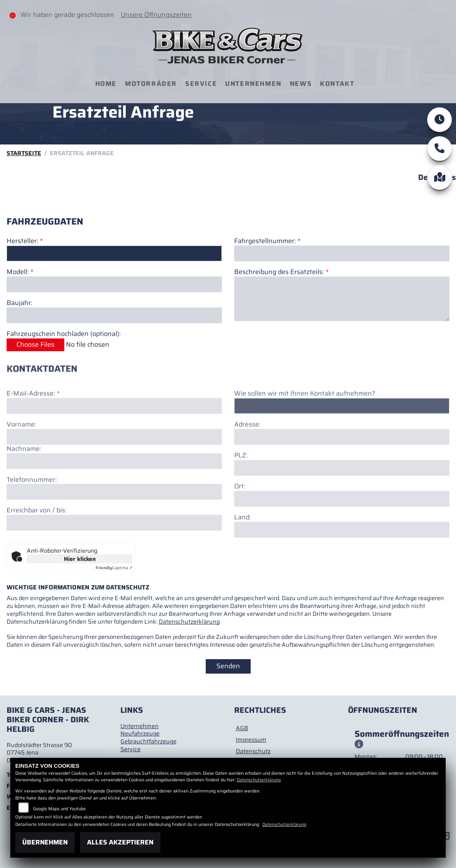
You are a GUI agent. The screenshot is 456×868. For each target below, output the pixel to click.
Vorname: (21, 452)
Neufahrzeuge (140, 733)
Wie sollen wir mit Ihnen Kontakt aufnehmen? (305, 422)
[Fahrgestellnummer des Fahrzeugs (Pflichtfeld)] (342, 253)
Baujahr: (20, 303)
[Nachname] (114, 489)
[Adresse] (342, 465)
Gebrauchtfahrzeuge (148, 741)
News (301, 84)
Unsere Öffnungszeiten (156, 15)
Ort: (240, 514)
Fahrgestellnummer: (265, 241)
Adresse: (247, 453)
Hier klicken (80, 559)
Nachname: (24, 477)
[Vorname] (114, 464)
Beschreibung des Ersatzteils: (281, 272)
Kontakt (337, 84)
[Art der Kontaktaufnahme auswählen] (342, 433)
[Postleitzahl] (342, 495)
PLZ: (241, 484)
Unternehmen (253, 84)
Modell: (18, 273)
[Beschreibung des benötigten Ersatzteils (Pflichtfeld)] (342, 299)
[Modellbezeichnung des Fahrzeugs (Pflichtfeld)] (114, 284)
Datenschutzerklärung (189, 622)
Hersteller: (22, 241)
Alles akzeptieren (120, 842)
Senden (228, 666)
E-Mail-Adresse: (33, 422)
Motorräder (151, 84)
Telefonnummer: (32, 507)
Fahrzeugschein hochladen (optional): (64, 334)
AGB (242, 728)
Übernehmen (45, 842)
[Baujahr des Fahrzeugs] (114, 315)
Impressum (251, 740)
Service (201, 84)
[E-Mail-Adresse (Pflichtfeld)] (114, 433)
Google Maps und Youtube (59, 809)
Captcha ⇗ (114, 568)
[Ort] (342, 526)
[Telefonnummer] (114, 520)
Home (106, 84)
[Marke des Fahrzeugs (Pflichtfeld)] (114, 253)
